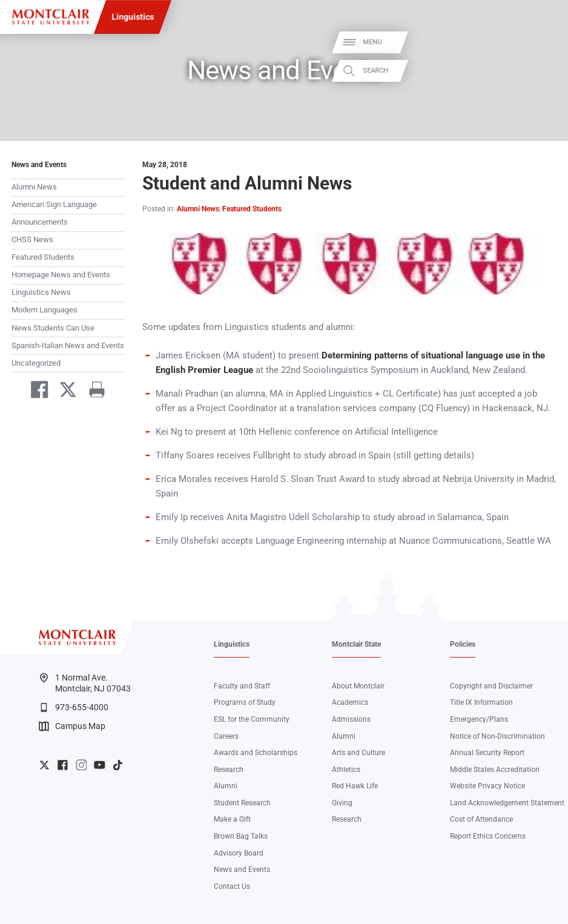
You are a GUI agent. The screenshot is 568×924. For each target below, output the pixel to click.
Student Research (242, 803)
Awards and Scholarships (256, 753)
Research (229, 770)
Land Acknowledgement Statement (507, 803)
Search (544, 71)
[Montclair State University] (51, 17)
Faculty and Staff (242, 686)
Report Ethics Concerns (488, 836)
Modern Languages (45, 310)
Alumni (226, 786)
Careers (226, 736)
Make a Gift (232, 819)
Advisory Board (239, 853)
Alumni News (34, 187)
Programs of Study (245, 702)
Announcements (40, 222)
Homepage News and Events (61, 275)
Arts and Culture (358, 753)
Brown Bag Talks (241, 836)
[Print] (92, 391)
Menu (541, 42)
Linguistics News (41, 292)
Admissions (351, 719)
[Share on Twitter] (63, 391)
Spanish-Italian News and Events (68, 345)
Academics (350, 702)
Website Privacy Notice (487, 786)
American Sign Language (54, 204)
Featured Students (43, 257)
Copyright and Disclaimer (491, 686)
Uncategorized (36, 363)
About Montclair (358, 686)
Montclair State (356, 644)
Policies (463, 644)
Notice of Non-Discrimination (497, 736)
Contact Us (232, 886)
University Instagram (81, 765)
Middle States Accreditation (495, 770)
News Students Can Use (53, 328)
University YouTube (100, 765)
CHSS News (32, 239)
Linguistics (133, 17)
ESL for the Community (252, 719)
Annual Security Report (487, 753)
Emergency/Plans (479, 719)
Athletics (346, 770)
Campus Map (72, 726)
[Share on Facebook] (35, 391)
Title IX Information (481, 702)
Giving (342, 803)
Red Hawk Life (355, 786)
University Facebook (63, 765)
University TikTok (118, 765)
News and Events (39, 165)
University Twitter (45, 765)
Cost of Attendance (481, 819)
